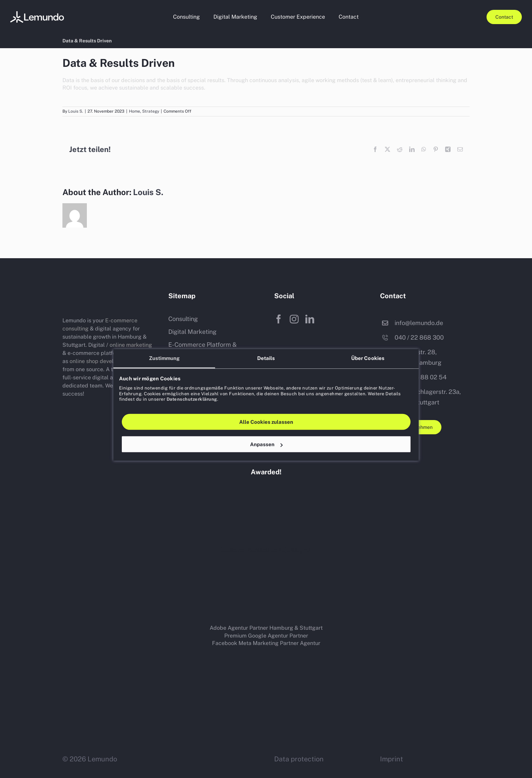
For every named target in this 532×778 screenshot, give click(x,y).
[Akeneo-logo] (130, 600)
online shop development (101, 361)
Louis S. (76, 111)
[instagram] (294, 319)
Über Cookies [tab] (368, 342)
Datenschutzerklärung (192, 383)
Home (135, 111)
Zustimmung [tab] (164, 342)
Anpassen (266, 428)
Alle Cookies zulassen (266, 406)
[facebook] (279, 319)
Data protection (299, 759)
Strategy (151, 111)
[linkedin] (310, 319)
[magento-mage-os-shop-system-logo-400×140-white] (317, 568)
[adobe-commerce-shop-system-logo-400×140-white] (419, 568)
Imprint (392, 759)
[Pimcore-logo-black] (266, 605)
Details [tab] (266, 342)
